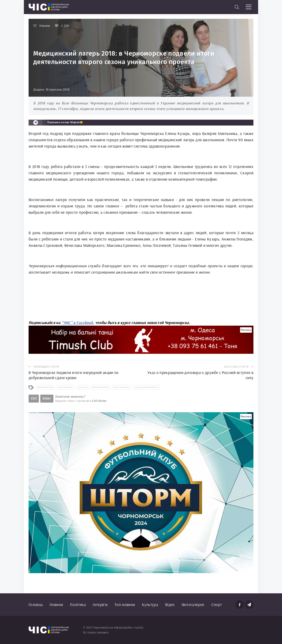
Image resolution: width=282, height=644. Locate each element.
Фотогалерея (193, 604)
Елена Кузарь (83, 387)
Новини (56, 604)
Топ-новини (125, 604)
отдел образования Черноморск (147, 387)
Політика (78, 604)
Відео (170, 604)
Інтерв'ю (100, 604)
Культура (150, 604)
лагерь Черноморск (65, 387)
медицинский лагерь (45, 387)
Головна (36, 604)
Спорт (217, 604)
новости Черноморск (121, 387)
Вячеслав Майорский (100, 387)
